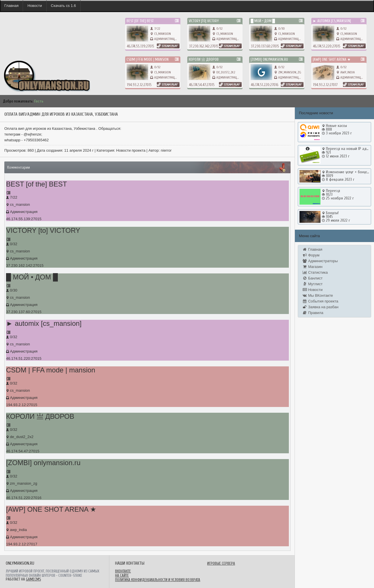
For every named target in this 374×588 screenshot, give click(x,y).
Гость (39, 101)
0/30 (279, 28)
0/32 (217, 28)
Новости (35, 6)
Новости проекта (131, 150)
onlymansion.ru (11, 55)
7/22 (155, 28)
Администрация (166, 39)
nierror (166, 150)
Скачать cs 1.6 (63, 6)
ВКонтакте (123, 571)
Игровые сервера (221, 563)
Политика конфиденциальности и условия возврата (158, 580)
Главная (11, 6)
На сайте (122, 575)
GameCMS (33, 579)
